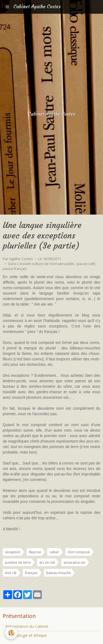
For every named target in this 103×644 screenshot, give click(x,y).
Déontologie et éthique (26, 635)
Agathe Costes (21, 259)
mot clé (11, 573)
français (31, 573)
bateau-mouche (59, 573)
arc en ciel (47, 562)
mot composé (79, 552)
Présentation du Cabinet (27, 626)
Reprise (35, 552)
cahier (54, 552)
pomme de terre (18, 562)
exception (13, 552)
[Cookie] (11, 633)
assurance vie (74, 562)
